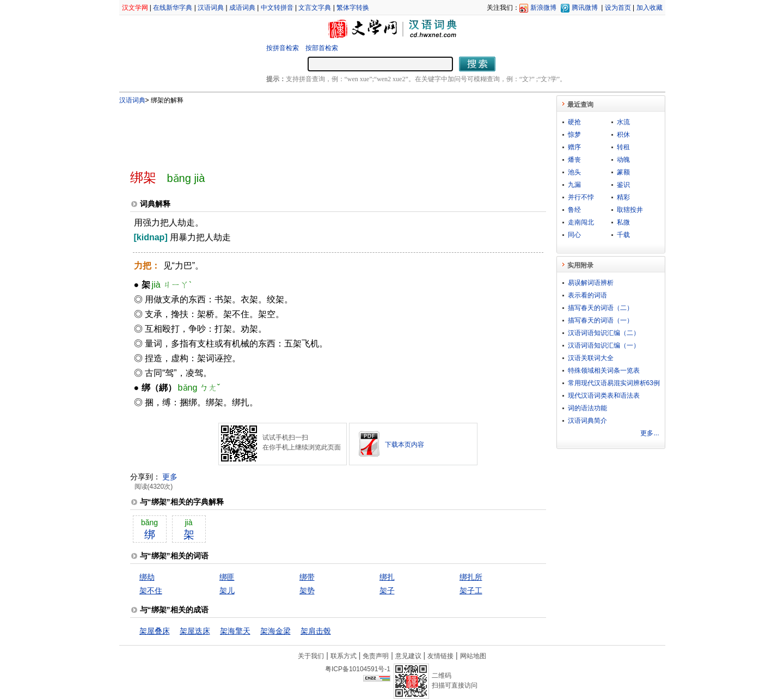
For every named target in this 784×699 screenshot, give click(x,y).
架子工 (471, 591)
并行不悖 (581, 197)
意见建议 (408, 656)
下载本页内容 (405, 445)
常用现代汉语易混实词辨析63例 (614, 383)
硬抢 (574, 122)
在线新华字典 (173, 8)
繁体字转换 (353, 8)
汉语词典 (211, 8)
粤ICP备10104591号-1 (358, 669)
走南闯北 (581, 222)
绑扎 (387, 577)
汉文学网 (135, 8)
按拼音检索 (283, 48)
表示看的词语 (587, 295)
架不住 (151, 591)
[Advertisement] (320, 132)
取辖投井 (630, 210)
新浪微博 (543, 8)
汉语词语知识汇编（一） (604, 345)
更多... (650, 433)
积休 (623, 135)
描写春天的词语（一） (601, 320)
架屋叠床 (155, 631)
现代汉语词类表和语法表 (604, 396)
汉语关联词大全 (591, 358)
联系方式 (344, 656)
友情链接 (440, 656)
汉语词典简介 (587, 421)
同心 (574, 235)
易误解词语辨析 (591, 283)
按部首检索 (322, 48)
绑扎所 (471, 577)
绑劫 (147, 577)
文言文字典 (315, 8)
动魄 (623, 160)
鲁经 (574, 210)
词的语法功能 (587, 408)
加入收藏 (650, 8)
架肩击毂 (316, 631)
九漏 (574, 185)
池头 (574, 172)
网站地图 (473, 656)
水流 (623, 122)
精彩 (623, 197)
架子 (387, 591)
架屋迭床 (195, 631)
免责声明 (376, 656)
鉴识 (623, 185)
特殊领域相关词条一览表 (604, 370)
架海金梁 (275, 631)
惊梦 (574, 135)
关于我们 (311, 656)
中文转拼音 (277, 8)
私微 (623, 222)
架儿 (227, 591)
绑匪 (227, 577)
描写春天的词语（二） (601, 308)
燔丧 (574, 160)
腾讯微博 (585, 8)
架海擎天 (235, 631)
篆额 (623, 172)
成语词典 (242, 8)
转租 (623, 147)
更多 (170, 477)
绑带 (307, 577)
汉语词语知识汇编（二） (604, 333)
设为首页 (618, 8)
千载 (623, 235)
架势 (307, 591)
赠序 (574, 147)
